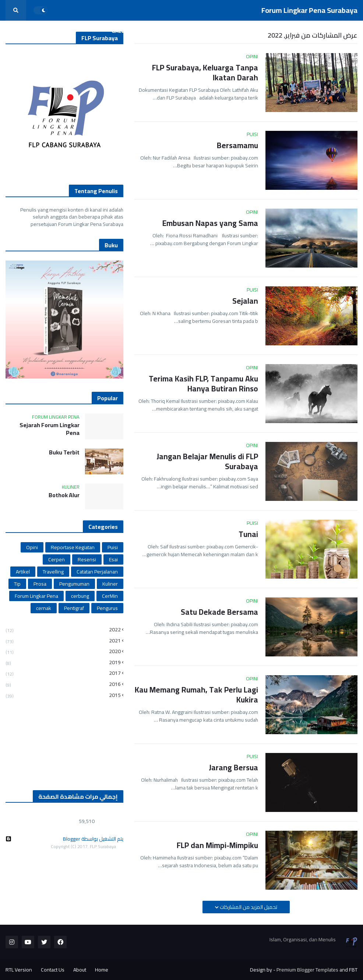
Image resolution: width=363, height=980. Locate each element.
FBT (353, 970)
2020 (63, 651)
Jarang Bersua (233, 768)
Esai (113, 559)
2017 (63, 673)
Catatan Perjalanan (97, 572)
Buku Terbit (64, 452)
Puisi (113, 547)
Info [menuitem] (150, 31)
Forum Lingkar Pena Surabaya (309, 10)
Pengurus (107, 608)
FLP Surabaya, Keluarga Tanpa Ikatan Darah (205, 73)
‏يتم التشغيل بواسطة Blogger (64, 839)
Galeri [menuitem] (121, 31)
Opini (32, 547)
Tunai (248, 534)
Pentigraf (74, 608)
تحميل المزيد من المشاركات (248, 907)
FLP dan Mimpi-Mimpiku (217, 845)
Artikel (23, 572)
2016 (63, 684)
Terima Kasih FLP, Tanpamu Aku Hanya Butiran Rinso (203, 384)
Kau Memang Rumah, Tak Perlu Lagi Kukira (196, 695)
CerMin (110, 596)
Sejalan (245, 301)
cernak (44, 608)
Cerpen (57, 559)
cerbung (80, 596)
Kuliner (110, 584)
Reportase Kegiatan (73, 547)
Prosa (40, 584)
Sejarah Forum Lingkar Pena (50, 429)
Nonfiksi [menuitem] (181, 31)
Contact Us (53, 970)
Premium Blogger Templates (307, 970)
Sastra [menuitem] (217, 31)
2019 (63, 662)
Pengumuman (74, 584)
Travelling (53, 572)
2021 (63, 641)
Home (102, 970)
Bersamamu (237, 145)
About (80, 970)
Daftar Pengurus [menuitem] (328, 31)
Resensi (87, 559)
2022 (63, 630)
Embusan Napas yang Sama (210, 223)
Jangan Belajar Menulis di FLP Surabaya (207, 462)
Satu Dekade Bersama (219, 612)
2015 (63, 695)
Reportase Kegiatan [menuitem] (265, 31)
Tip (17, 584)
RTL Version (19, 970)
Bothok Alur (64, 495)
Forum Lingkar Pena (36, 596)
